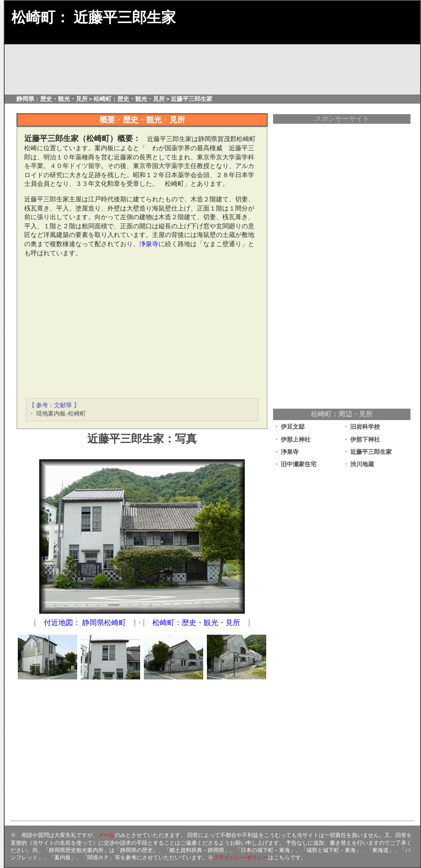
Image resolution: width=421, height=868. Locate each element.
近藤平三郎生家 (371, 452)
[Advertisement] (142, 328)
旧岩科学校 (365, 427)
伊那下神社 (365, 439)
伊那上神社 (296, 439)
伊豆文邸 (293, 427)
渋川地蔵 (362, 464)
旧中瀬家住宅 (299, 464)
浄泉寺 (290, 452)
